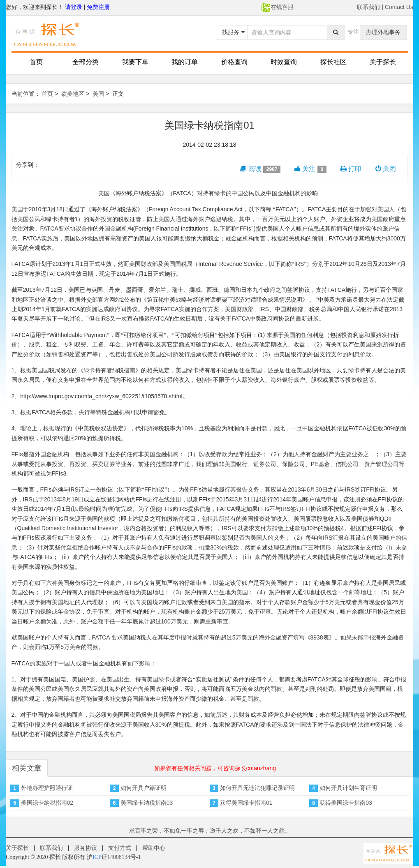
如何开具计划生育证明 (348, 788)
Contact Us (399, 7)
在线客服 (277, 7)
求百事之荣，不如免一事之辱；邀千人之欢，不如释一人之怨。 (210, 831)
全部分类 (86, 62)
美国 (98, 94)
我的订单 (185, 62)
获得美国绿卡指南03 (346, 803)
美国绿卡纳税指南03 (147, 803)
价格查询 (234, 62)
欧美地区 (73, 94)
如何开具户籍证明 (144, 788)
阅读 (260, 169)
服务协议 (86, 848)
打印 (351, 169)
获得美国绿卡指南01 (246, 803)
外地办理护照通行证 (47, 788)
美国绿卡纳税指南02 (47, 803)
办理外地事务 (383, 32)
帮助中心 (154, 848)
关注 (310, 169)
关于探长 (383, 62)
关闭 (386, 169)
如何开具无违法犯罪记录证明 (257, 788)
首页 (36, 62)
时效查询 (284, 62)
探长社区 (333, 62)
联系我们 (368, 7)
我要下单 (135, 62)
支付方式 (120, 848)
